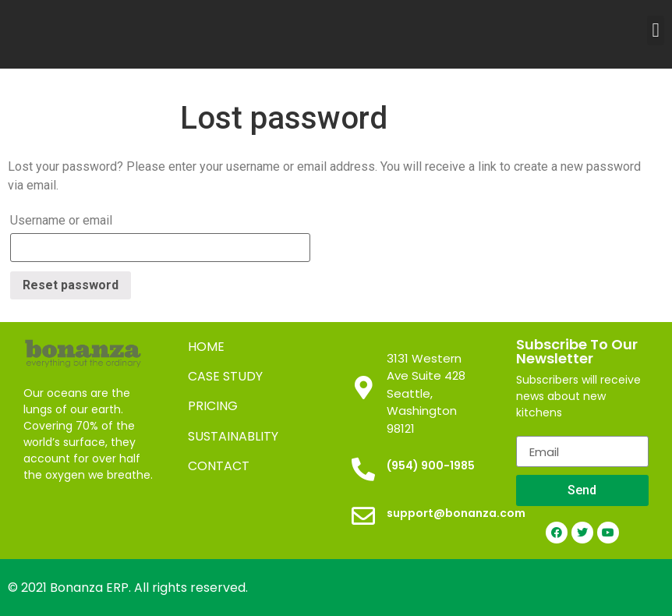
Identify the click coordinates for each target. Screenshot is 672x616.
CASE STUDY (225, 376)
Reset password (71, 285)
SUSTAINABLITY (233, 436)
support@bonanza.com (456, 513)
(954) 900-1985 (431, 466)
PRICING (213, 406)
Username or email (61, 220)
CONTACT (219, 466)
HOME (206, 347)
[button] (656, 30)
